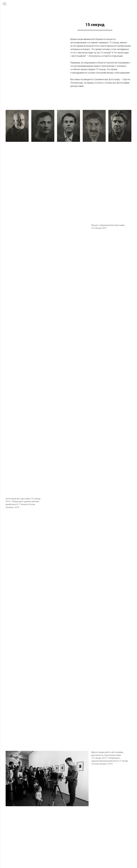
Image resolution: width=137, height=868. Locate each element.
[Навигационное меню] (5, 4)
